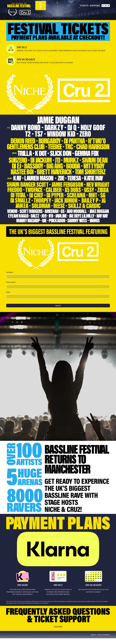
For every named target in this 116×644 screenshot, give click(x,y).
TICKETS (81, 10)
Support (93, 635)
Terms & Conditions (104, 635)
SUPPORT (92, 10)
